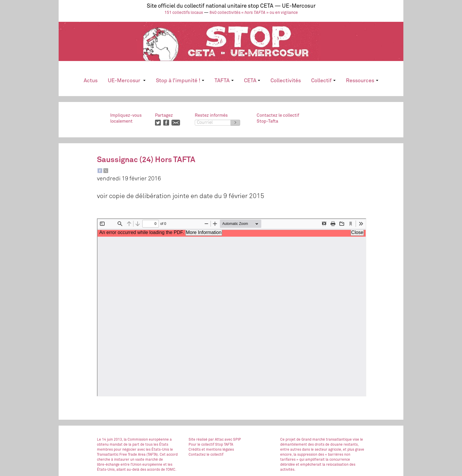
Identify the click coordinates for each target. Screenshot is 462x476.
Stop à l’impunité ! (180, 81)
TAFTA (224, 81)
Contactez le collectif (206, 455)
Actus (91, 81)
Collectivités (286, 81)
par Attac (216, 440)
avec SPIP (233, 440)
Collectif (323, 81)
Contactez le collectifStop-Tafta (278, 118)
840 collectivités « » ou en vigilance (254, 13)
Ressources (362, 81)
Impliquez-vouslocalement (126, 118)
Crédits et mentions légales (211, 450)
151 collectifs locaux (184, 13)
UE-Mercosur (127, 81)
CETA (252, 81)
